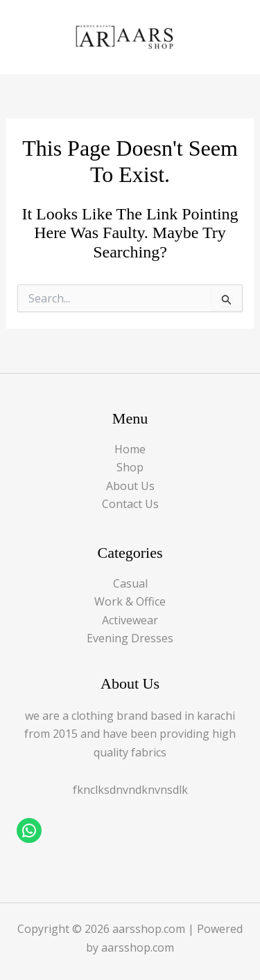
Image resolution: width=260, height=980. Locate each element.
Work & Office (130, 601)
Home (130, 449)
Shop (130, 467)
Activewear (130, 620)
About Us (130, 486)
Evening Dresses (130, 638)
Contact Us (130, 504)
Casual (130, 583)
